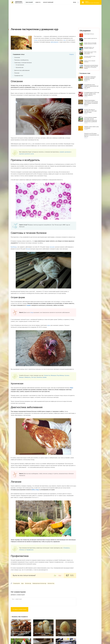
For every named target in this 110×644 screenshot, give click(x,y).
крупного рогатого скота (26, 154)
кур (64, 40)
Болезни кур (28, 583)
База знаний (29, 2)
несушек (52, 247)
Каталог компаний (48, 2)
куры (49, 325)
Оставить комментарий (20, 609)
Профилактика (19, 76)
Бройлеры (14, 247)
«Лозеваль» (66, 548)
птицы (36, 40)
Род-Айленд (60, 375)
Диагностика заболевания (22, 70)
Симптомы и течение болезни (23, 63)
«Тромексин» (30, 550)
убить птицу (35, 490)
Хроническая (19, 67)
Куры (72, 388)
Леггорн (34, 377)
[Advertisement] (55, 15)
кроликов (67, 152)
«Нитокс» (22, 550)
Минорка (53, 375)
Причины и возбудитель (21, 60)
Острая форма (20, 65)
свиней (62, 152)
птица (32, 312)
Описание (17, 57)
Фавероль (28, 377)
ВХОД (76, 2)
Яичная (28, 249)
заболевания (54, 42)
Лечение (17, 73)
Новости (38, 2)
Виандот (22, 377)
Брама (45, 377)
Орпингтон (47, 375)
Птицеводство (16, 583)
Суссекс (67, 375)
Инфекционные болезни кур (39, 583)
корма (28, 305)
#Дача (92, 2)
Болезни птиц (51, 583)
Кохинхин (39, 377)
